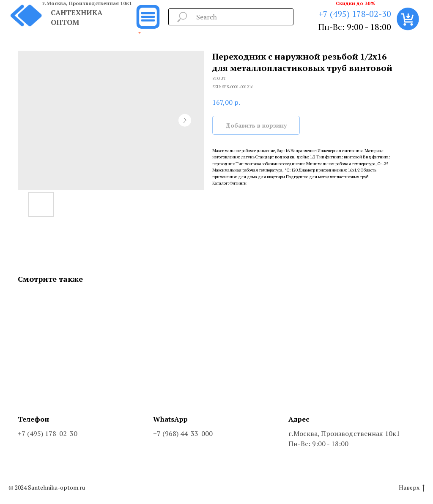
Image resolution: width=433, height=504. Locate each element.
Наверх (412, 488)
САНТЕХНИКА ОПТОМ (77, 17)
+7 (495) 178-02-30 (355, 14)
